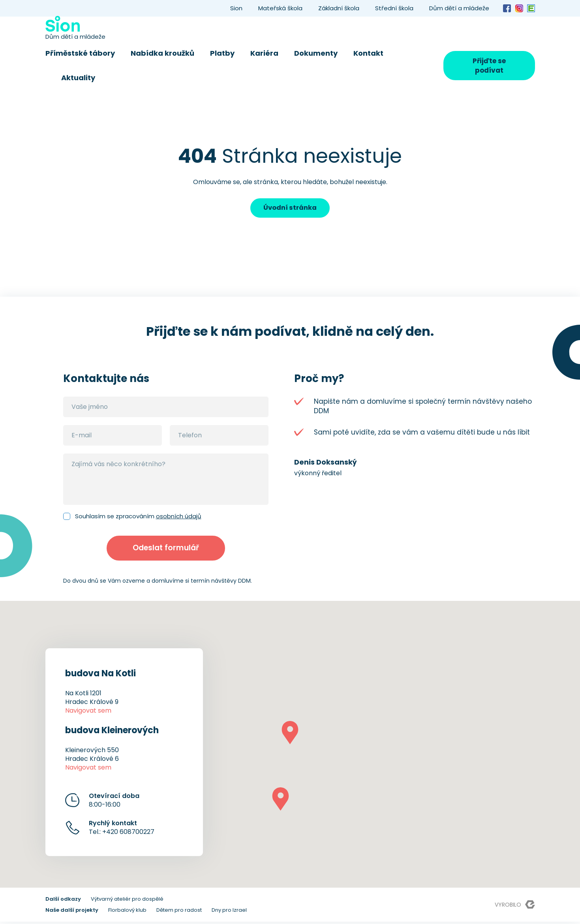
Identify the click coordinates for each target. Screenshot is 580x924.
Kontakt (368, 53)
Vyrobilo (515, 907)
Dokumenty (316, 53)
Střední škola (394, 8)
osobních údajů (179, 517)
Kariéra (264, 53)
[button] (290, 735)
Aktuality (78, 78)
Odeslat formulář (166, 550)
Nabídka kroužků (162, 53)
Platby (222, 53)
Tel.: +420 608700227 (122, 830)
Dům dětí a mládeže (459, 8)
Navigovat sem (88, 713)
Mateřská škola (280, 8)
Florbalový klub (127, 912)
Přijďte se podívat (489, 66)
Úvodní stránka (290, 208)
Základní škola (339, 8)
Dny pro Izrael (229, 912)
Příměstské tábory (80, 53)
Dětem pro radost (179, 912)
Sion (236, 8)
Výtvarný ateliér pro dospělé (127, 901)
